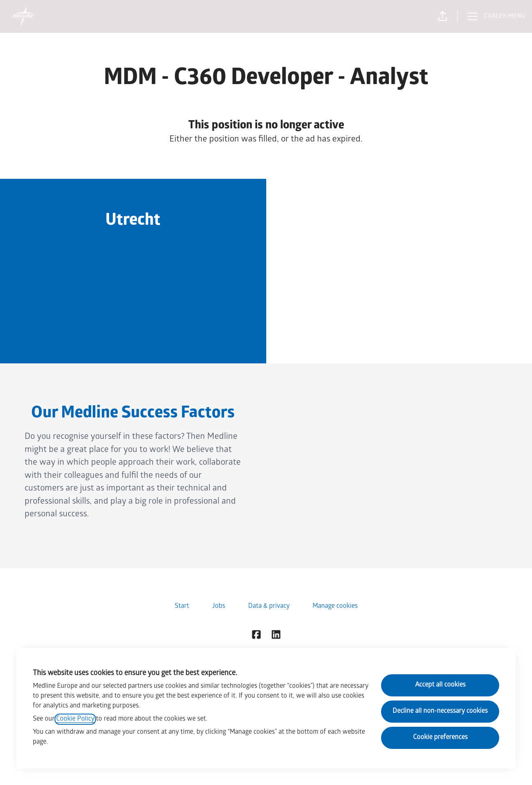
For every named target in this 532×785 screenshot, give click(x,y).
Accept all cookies (440, 685)
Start (182, 606)
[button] (443, 16)
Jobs (219, 606)
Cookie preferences (440, 738)
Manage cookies (335, 606)
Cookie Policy (75, 719)
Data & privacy (269, 606)
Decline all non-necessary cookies (440, 711)
